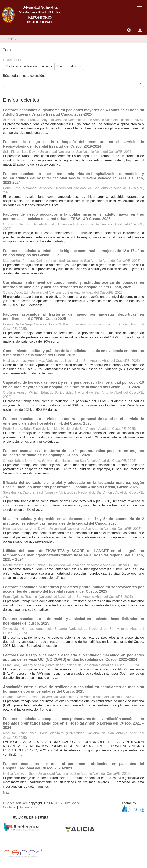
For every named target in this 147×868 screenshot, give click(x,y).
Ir (140, 83)
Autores (47, 66)
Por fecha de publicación (21, 66)
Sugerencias (28, 807)
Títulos (61, 66)
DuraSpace (72, 803)
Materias (76, 66)
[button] (129, 30)
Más (6, 792)
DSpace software (15, 803)
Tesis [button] (11, 39)
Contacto (10, 807)
